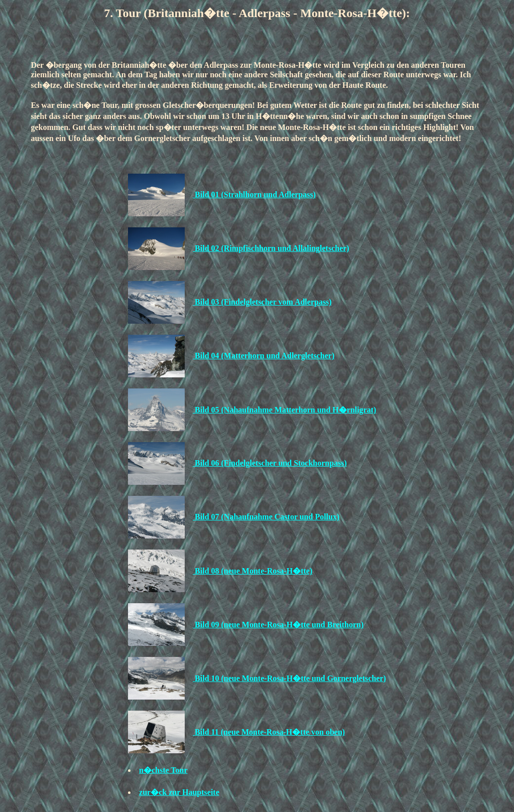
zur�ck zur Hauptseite (179, 792)
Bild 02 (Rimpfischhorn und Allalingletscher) (271, 248)
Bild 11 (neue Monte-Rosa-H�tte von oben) (269, 732)
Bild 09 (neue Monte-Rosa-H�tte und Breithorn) (278, 625)
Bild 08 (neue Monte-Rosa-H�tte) (252, 571)
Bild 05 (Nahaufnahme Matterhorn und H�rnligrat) (284, 410)
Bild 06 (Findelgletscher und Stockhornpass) (270, 463)
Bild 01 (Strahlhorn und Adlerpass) (254, 194)
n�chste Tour (163, 770)
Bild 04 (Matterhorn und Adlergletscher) (264, 356)
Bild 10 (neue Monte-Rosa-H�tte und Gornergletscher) (289, 678)
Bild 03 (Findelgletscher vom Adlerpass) (262, 302)
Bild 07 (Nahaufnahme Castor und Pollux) (266, 517)
